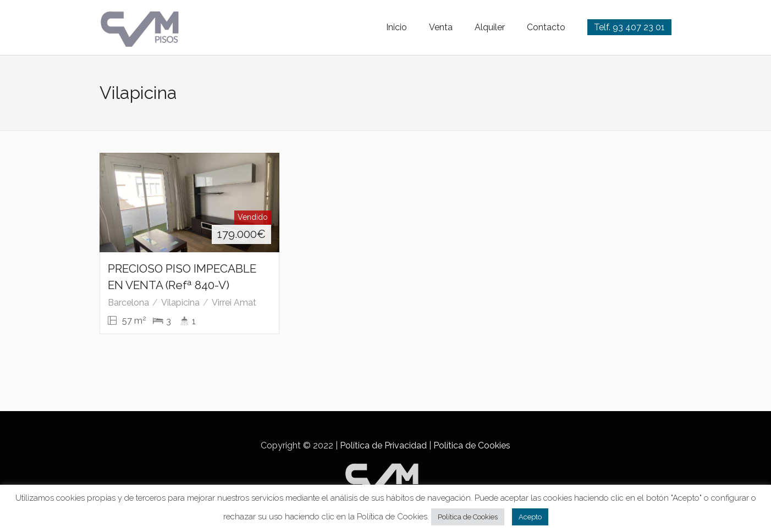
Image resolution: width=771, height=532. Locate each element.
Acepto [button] (530, 517)
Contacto (546, 27)
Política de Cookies (472, 445)
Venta (441, 27)
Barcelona (128, 303)
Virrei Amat (234, 303)
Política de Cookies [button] (468, 517)
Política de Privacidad (383, 445)
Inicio (396, 27)
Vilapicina (180, 303)
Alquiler (490, 27)
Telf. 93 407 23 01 (629, 27)
